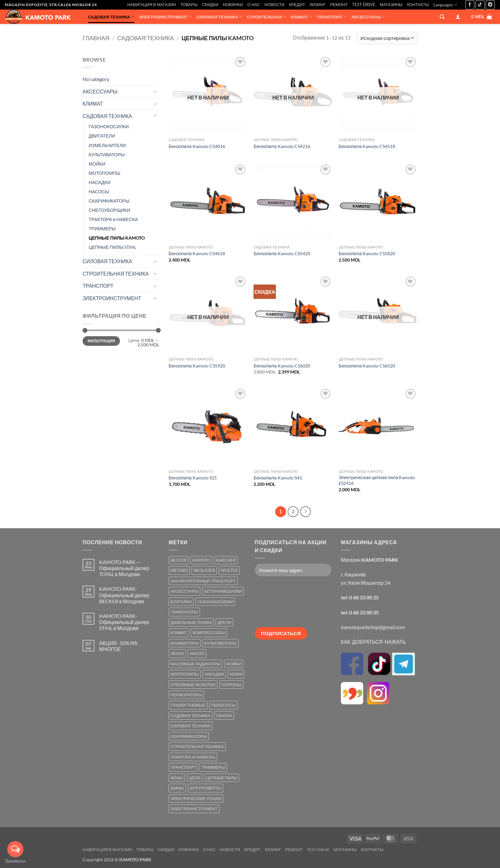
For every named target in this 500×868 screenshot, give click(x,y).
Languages (445, 5)
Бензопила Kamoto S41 (278, 478)
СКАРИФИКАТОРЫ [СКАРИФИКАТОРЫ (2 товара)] (189, 736)
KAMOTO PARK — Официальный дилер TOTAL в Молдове (124, 568)
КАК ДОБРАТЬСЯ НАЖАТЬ (373, 642)
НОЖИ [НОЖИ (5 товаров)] (236, 674)
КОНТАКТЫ (418, 4)
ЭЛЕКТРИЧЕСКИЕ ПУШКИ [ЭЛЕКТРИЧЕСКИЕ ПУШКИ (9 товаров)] (196, 798)
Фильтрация (101, 341)
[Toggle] (155, 91)
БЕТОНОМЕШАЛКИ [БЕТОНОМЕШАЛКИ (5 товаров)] (223, 591)
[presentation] (281, 604)
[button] (458, 17)
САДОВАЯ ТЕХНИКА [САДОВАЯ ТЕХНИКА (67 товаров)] (191, 716)
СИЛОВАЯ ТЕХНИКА (219, 17)
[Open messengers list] (15, 849)
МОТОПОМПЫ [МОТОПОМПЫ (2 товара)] (185, 674)
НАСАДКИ (99, 182)
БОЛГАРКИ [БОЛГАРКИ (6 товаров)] (181, 602)
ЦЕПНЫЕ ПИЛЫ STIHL (112, 247)
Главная (96, 38)
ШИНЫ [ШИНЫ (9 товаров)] (177, 788)
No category (96, 79)
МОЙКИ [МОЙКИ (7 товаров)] (234, 664)
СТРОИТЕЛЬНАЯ (267, 17)
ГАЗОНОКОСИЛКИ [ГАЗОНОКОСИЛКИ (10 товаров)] (215, 602)
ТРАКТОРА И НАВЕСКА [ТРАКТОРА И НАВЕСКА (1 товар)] (193, 757)
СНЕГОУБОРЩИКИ (109, 210)
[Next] (305, 512)
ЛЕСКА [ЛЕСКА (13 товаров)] (177, 653)
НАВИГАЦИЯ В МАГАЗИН (151, 4)
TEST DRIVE (364, 4)
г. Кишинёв (353, 574)
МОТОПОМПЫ (104, 173)
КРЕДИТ (297, 4)
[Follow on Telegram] (490, 5)
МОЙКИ (97, 164)
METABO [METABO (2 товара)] (179, 570)
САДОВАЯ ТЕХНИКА (111, 17)
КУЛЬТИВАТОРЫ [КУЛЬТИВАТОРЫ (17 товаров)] (221, 643)
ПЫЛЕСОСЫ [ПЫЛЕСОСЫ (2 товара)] (223, 705)
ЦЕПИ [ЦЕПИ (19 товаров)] (195, 778)
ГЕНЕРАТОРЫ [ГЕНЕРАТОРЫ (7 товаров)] (184, 612)
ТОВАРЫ (189, 4)
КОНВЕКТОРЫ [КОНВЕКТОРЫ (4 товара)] (185, 643)
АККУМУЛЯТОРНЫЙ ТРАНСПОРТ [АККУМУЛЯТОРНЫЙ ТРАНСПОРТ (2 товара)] (203, 581)
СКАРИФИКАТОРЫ (109, 201)
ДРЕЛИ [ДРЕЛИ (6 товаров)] (224, 622)
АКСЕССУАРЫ (368, 17)
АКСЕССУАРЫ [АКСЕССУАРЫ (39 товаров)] (184, 591)
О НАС (254, 4)
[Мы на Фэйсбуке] (470, 5)
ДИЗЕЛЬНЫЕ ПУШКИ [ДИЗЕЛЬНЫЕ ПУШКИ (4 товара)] (191, 622)
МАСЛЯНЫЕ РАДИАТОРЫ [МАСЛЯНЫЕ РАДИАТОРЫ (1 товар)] (196, 664)
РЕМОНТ (339, 4)
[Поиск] (442, 17)
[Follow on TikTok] (480, 5)
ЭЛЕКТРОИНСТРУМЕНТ (165, 17)
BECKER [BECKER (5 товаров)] (179, 560)
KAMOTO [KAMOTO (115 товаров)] (201, 560)
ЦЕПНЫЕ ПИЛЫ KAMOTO (117, 238)
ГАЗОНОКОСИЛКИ (109, 126)
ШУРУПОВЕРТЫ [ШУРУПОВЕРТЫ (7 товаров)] (206, 788)
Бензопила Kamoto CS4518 (367, 146)
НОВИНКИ (233, 4)
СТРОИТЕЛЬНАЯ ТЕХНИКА (116, 274)
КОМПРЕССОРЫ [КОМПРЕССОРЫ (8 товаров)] (209, 633)
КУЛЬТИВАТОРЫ (107, 155)
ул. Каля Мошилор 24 (366, 583)
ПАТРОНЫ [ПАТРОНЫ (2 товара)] (231, 685)
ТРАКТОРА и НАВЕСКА (113, 219)
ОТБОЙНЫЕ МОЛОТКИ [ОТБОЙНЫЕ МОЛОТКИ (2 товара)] (193, 685)
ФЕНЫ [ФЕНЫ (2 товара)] (177, 778)
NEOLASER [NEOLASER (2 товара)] (204, 570)
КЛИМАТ (302, 17)
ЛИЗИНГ (318, 4)
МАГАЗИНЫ (391, 4)
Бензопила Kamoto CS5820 (367, 253)
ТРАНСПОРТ (332, 17)
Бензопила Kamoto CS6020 (282, 366)
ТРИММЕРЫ (102, 229)
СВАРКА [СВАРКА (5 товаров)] (224, 716)
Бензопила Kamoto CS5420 (282, 253)
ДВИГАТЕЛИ (102, 136)
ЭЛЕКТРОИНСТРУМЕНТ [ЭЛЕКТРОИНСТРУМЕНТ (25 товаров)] (194, 809)
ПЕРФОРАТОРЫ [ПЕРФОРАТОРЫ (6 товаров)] (186, 695)
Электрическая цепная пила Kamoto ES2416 (377, 480)
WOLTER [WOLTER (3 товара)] (229, 570)
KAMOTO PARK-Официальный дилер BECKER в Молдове (124, 595)
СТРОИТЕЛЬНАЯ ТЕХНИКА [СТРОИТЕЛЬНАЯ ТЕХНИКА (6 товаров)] (197, 746)
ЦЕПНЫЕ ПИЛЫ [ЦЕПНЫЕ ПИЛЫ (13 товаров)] (221, 778)
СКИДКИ (210, 4)
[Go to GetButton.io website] (15, 861)
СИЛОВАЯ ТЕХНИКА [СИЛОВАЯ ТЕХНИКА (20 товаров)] (191, 726)
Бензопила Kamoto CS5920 (197, 366)
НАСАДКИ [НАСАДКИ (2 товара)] (214, 674)
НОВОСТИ (274, 4)
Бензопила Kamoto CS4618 (197, 253)
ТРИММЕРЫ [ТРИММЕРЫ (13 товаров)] (213, 767)
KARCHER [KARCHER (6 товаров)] (226, 560)
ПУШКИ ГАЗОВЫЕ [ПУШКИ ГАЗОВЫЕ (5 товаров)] (188, 705)
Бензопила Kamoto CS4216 (282, 146)
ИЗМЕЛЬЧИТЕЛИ (107, 145)
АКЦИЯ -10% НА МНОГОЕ (118, 646)
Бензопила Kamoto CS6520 (367, 366)
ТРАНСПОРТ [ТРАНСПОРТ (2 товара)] (183, 767)
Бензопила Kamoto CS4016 (197, 146)
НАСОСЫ (99, 192)
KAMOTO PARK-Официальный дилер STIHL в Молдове (124, 622)
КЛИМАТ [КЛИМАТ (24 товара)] (179, 633)
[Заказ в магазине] (387, 38)
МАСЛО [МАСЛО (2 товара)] (197, 653)
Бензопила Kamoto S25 (193, 478)
